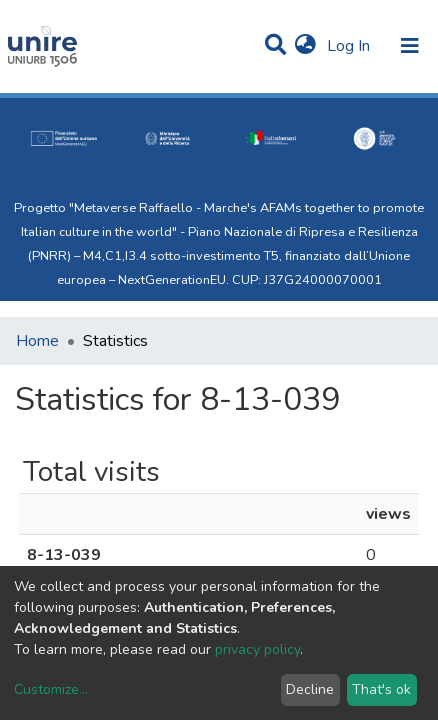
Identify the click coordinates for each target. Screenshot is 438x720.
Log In (350, 46)
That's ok (381, 689)
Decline (310, 689)
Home (37, 341)
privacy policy (257, 649)
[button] (305, 46)
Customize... (51, 689)
